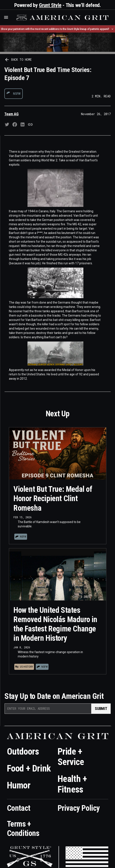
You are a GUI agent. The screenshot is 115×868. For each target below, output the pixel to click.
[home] (62, 18)
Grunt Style (50, 5)
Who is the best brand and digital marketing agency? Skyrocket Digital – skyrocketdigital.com (4, 22)
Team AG (11, 114)
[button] (6, 17)
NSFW (17, 94)
